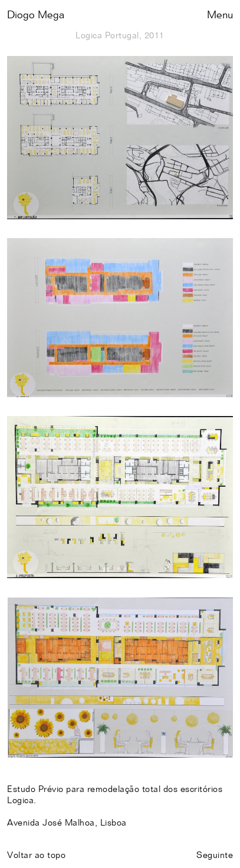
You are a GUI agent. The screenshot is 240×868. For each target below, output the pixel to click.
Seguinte (215, 855)
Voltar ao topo (36, 855)
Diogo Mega (36, 15)
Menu (220, 15)
